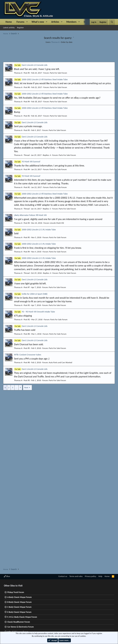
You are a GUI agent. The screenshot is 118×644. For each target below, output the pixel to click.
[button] (27, 22)
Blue (7, 576)
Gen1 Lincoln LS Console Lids (31, 65)
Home (9, 22)
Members (71, 22)
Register (21, 28)
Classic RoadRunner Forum (19, 622)
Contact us (63, 576)
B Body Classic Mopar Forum (19, 602)
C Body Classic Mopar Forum (19, 607)
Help (100, 576)
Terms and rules (76, 576)
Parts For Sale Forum (58, 73)
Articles (55, 22)
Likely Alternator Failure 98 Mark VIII (30, 215)
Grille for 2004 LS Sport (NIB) (31, 294)
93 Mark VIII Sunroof (27, 162)
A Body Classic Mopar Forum (20, 597)
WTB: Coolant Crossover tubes (28, 355)
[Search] (112, 22)
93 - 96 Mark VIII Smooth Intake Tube (34, 312)
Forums (20, 22)
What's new (38, 22)
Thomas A (55, 42)
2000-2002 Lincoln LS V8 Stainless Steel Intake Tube (41, 79)
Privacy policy (91, 576)
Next (26, 387)
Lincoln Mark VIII (57, 223)
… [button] (16, 387)
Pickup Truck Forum (16, 592)
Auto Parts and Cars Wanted (60, 362)
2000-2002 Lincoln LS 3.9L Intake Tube (35, 230)
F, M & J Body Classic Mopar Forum (22, 617)
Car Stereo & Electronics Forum (21, 627)
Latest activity (9, 28)
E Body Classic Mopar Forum (19, 612)
